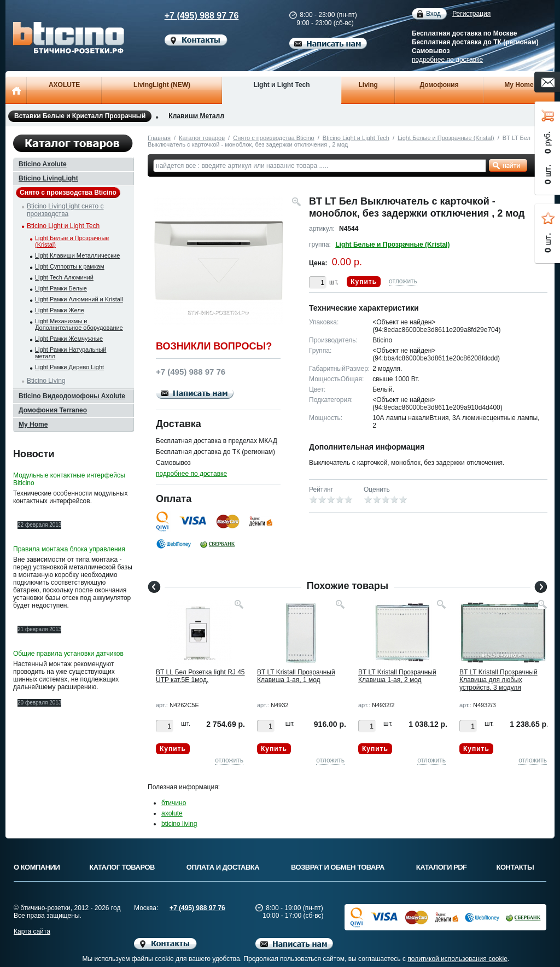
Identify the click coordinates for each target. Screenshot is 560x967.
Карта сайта (32, 931)
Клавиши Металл (196, 116)
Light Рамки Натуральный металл (71, 353)
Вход (433, 14)
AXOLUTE (64, 85)
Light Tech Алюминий (64, 277)
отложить (403, 281)
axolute (172, 813)
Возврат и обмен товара (338, 867)
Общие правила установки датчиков (68, 654)
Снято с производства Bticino (273, 138)
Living (368, 85)
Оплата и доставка (223, 867)
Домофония (439, 85)
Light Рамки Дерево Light (69, 367)
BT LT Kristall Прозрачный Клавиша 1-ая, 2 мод (397, 676)
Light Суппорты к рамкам (70, 266)
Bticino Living (46, 381)
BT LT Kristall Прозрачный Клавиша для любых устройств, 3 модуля (498, 680)
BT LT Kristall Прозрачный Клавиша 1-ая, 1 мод (296, 676)
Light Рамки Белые (61, 288)
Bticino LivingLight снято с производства (65, 210)
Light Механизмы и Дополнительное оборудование (79, 324)
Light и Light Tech (281, 85)
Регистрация (471, 14)
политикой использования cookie (457, 959)
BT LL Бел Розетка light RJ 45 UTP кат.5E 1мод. (200, 676)
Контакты (515, 867)
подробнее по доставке (447, 60)
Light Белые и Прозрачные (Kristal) (446, 138)
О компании (37, 867)
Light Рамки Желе (60, 310)
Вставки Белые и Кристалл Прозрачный (80, 116)
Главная (159, 138)
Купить (364, 282)
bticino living (179, 824)
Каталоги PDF (442, 867)
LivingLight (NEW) (162, 85)
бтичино (174, 803)
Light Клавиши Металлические (77, 255)
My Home (519, 85)
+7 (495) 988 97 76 (191, 16)
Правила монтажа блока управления (69, 549)
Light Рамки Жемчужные (69, 339)
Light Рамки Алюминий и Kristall (79, 299)
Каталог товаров (202, 138)
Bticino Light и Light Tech (356, 138)
